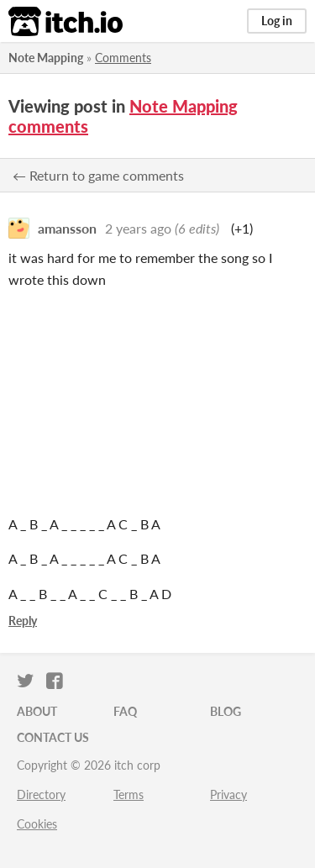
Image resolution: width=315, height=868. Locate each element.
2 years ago (138, 228)
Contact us (53, 737)
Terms (129, 794)
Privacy (228, 794)
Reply (23, 621)
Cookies (37, 824)
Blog (226, 711)
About (37, 711)
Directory (41, 794)
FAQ (125, 711)
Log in (277, 21)
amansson (67, 228)
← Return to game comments (98, 175)
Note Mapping (46, 58)
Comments (123, 58)
